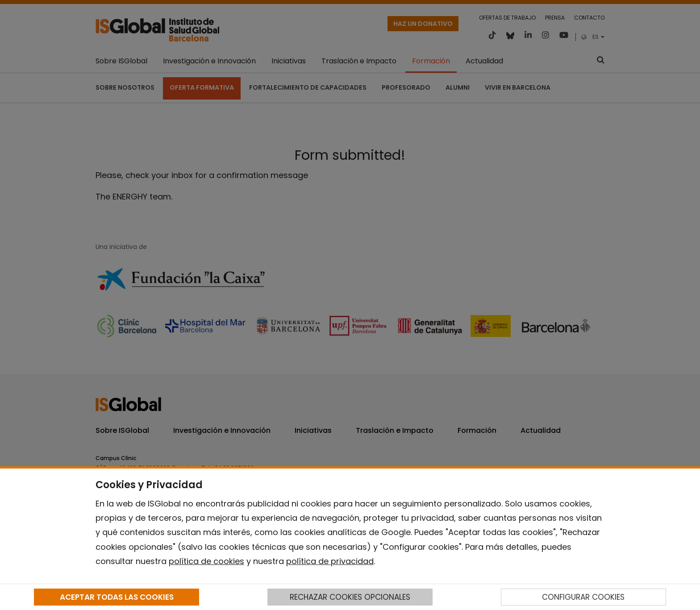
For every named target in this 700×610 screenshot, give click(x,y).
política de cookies (206, 561)
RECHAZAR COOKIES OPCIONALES (350, 597)
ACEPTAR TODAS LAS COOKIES (117, 597)
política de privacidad (330, 561)
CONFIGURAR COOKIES (583, 597)
